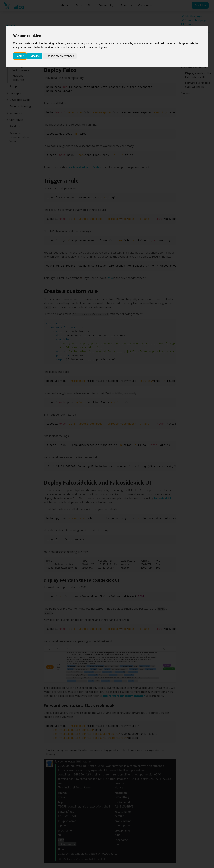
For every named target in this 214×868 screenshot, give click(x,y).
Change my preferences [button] (60, 56)
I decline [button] (35, 56)
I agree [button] (20, 56)
